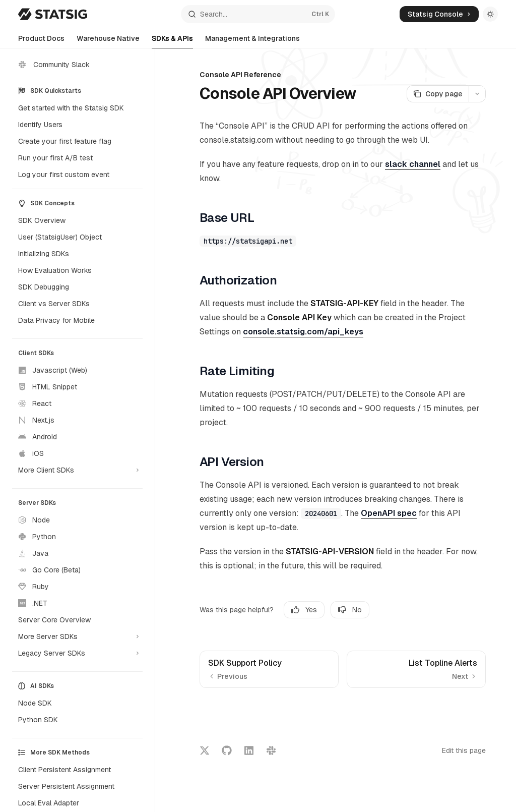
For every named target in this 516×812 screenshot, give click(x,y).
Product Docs (41, 41)
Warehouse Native (108, 41)
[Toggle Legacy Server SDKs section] (77, 653)
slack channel (413, 164)
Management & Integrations (252, 41)
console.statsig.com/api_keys (303, 332)
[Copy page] (438, 94)
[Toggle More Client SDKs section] (77, 470)
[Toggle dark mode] (490, 14)
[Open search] (258, 14)
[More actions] (477, 94)
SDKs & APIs (172, 41)
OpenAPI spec (389, 513)
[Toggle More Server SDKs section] (77, 636)
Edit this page (464, 750)
